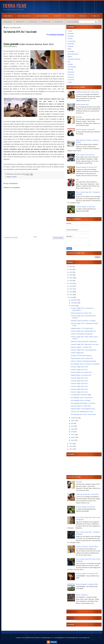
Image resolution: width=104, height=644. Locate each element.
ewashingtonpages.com (47, 638)
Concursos (71, 75)
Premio (70, 82)
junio (73, 426)
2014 (71, 297)
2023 (71, 272)
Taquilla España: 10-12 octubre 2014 (82, 358)
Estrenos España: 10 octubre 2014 (81, 372)
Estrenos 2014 (20, 22)
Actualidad (71, 33)
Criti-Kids (70, 69)
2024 (71, 269)
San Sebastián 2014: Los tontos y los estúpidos (85, 364)
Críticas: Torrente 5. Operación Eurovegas (83, 361)
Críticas (70, 31)
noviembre (74, 303)
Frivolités (70, 64)
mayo (73, 429)
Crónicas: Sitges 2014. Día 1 (79, 392)
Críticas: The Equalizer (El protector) (82, 334)
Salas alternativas (73, 54)
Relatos (70, 57)
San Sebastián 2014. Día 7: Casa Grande (83, 414)
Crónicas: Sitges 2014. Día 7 (79, 370)
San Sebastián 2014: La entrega (80, 400)
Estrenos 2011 (59, 22)
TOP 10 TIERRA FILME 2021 (24, 16)
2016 (71, 292)
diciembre (74, 300)
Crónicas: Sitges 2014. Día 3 (79, 386)
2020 (71, 281)
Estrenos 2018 (70, 16)
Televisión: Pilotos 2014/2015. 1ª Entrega (83, 321)
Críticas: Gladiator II (82, 595)
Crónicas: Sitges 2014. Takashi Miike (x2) (83, 331)
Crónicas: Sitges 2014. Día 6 (79, 378)
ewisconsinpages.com (73, 638)
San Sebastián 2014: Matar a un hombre (83, 403)
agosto (73, 420)
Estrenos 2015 (8, 22)
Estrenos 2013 (33, 22)
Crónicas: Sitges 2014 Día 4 (79, 384)
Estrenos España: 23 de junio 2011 (86, 167)
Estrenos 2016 (95, 16)
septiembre (75, 418)
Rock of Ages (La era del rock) (85, 155)
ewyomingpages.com (84, 638)
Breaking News (72, 611)
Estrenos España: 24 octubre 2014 (81, 313)
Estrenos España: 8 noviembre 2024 (87, 584)
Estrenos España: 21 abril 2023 (85, 207)
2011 (71, 449)
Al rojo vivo (71, 80)
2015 (71, 295)
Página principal (8, 16)
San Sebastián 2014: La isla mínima (82, 398)
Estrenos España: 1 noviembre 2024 (87, 574)
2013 (71, 444)
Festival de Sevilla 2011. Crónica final (87, 92)
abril (73, 432)
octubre (74, 306)
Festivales (14, 177)
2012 (71, 446)
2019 (71, 283)
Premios (70, 39)
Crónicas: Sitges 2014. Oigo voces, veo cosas (85, 344)
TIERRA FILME (15, 6)
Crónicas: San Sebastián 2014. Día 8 (82, 412)
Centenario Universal (74, 59)
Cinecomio (71, 77)
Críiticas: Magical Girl (77, 353)
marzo (73, 435)
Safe (77, 180)
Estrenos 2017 (83, 16)
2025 (71, 267)
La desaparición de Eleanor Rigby (81, 395)
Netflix (69, 49)
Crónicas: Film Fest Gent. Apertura (81, 356)
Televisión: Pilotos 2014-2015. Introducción (84, 342)
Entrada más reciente (11, 238)
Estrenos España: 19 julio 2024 (85, 129)
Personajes (71, 51)
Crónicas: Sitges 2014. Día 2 (79, 389)
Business (70, 618)
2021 (71, 278)
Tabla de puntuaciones (42, 16)
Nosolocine (71, 72)
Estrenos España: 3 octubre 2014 (81, 406)
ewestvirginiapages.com (60, 638)
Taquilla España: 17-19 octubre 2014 (82, 328)
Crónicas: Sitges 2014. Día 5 (79, 381)
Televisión (71, 46)
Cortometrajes (72, 67)
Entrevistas (71, 44)
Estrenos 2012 (46, 22)
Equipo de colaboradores (75, 22)
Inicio (35, 237)
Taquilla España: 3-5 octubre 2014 (81, 375)
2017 (71, 289)
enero (73, 440)
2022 (71, 275)
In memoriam (72, 41)
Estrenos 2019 (57, 16)
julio (73, 423)
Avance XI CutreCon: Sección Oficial (87, 547)
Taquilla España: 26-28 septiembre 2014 (83, 409)
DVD (69, 62)
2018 (71, 286)
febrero (73, 437)
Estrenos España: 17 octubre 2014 (81, 347)
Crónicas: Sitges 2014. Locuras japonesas (83, 350)
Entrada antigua (58, 238)
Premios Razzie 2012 (82, 105)
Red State (79, 117)
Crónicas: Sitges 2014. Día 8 (79, 367)
